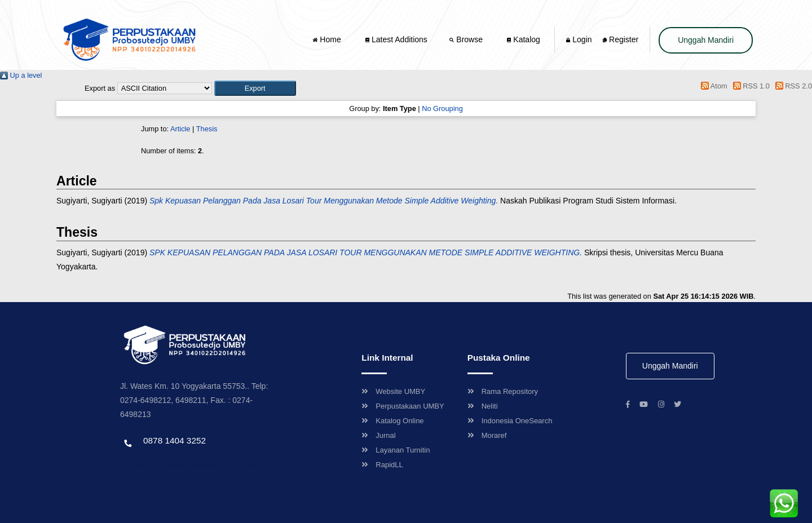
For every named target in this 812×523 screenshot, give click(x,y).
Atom (712, 86)
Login (579, 39)
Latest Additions (396, 39)
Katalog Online (392, 421)
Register (621, 39)
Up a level (21, 75)
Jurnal (378, 435)
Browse (467, 39)
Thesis (207, 129)
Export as (100, 88)
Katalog (523, 39)
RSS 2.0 (792, 86)
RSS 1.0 (749, 86)
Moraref (487, 435)
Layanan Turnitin (396, 450)
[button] (255, 88)
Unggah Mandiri (706, 40)
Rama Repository (503, 391)
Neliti (483, 406)
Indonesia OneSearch (510, 421)
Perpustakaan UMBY (403, 406)
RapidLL (382, 465)
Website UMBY (393, 391)
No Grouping (442, 108)
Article (180, 129)
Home (328, 39)
